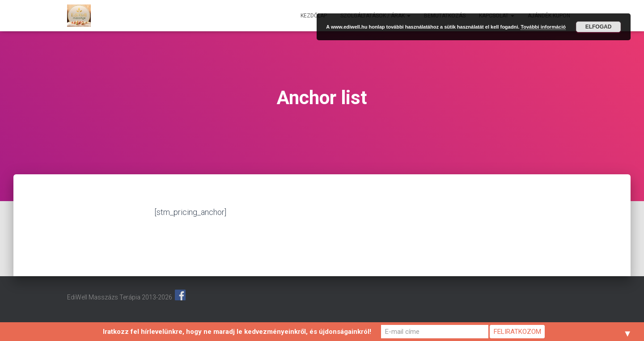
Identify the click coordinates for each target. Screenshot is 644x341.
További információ (543, 27)
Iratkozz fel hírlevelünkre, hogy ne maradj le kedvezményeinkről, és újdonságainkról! (237, 332)
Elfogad (599, 27)
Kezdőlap (314, 16)
